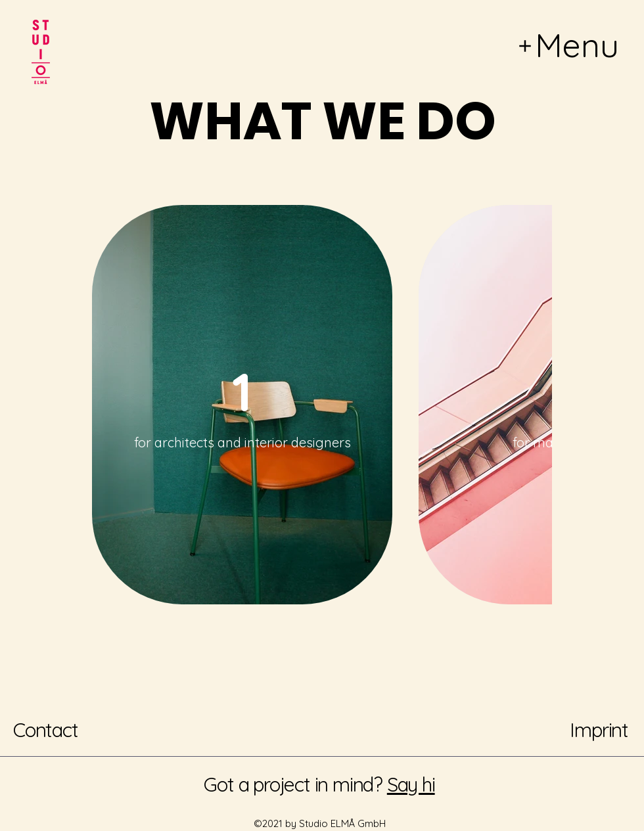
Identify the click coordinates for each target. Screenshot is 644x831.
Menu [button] (577, 45)
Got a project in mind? (293, 784)
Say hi (411, 784)
